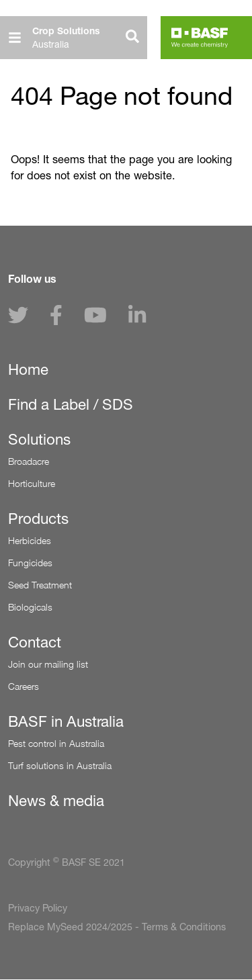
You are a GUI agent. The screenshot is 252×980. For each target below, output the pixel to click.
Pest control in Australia (56, 743)
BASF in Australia (66, 721)
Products (38, 519)
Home (28, 369)
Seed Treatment (40, 585)
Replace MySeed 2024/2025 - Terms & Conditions (117, 927)
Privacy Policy (38, 908)
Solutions (39, 439)
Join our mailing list (48, 664)
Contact (35, 642)
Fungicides (30, 563)
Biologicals (30, 607)
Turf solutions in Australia (60, 765)
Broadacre (29, 461)
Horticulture (32, 483)
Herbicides (30, 540)
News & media (56, 801)
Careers (24, 686)
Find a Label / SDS (71, 404)
